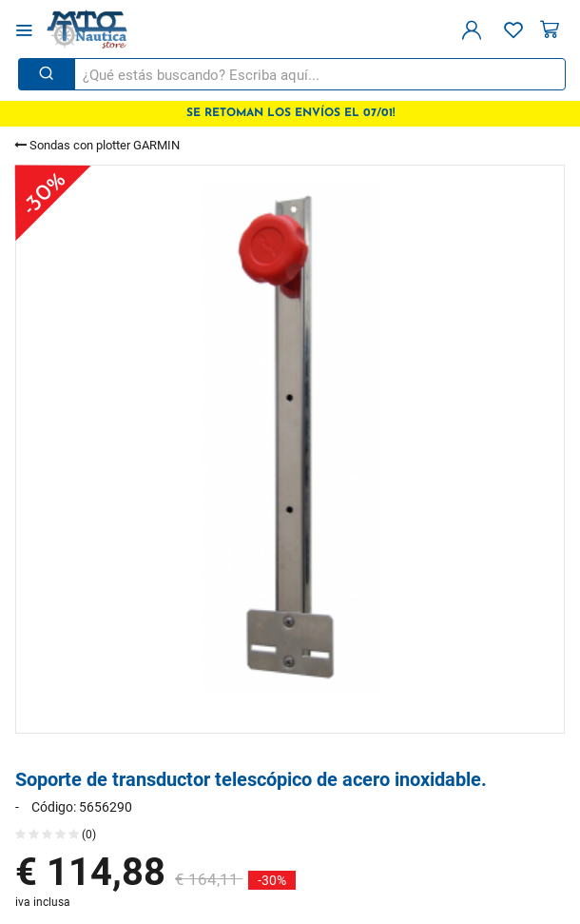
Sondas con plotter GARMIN (97, 145)
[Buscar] (47, 74)
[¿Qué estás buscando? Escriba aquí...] (318, 74)
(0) (56, 834)
